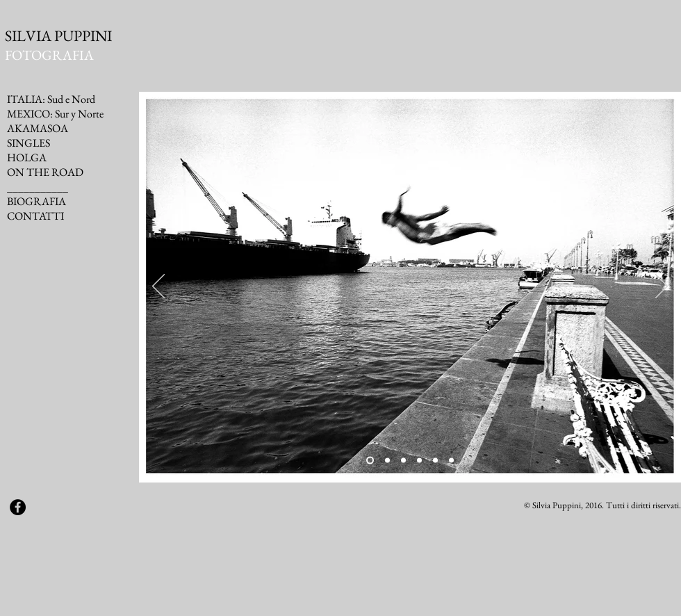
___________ (38, 187)
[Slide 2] (387, 461)
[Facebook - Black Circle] (18, 507)
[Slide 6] (451, 461)
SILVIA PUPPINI (58, 36)
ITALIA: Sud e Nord (51, 99)
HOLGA (27, 157)
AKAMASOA (38, 128)
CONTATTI (35, 216)
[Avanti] (662, 287)
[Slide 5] (435, 461)
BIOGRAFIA (36, 201)
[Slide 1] (370, 461)
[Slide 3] (403, 461)
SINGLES (28, 143)
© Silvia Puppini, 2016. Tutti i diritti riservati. (602, 505)
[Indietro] (158, 287)
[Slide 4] (419, 461)
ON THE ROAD (45, 172)
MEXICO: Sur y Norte (55, 114)
